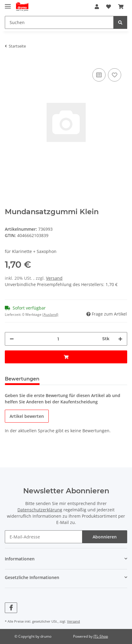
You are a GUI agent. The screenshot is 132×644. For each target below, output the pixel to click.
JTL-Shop (101, 636)
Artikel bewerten (27, 416)
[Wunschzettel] (109, 7)
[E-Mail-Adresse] (44, 537)
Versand (54, 278)
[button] (97, 7)
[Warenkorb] (121, 7)
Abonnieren (105, 537)
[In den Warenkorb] (66, 357)
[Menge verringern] (12, 339)
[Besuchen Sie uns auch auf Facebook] (11, 608)
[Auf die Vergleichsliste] (99, 75)
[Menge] (58, 339)
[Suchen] (59, 22)
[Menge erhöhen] (120, 339)
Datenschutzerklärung (40, 510)
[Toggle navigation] (8, 4)
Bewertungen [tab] (22, 379)
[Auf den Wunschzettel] (115, 75)
